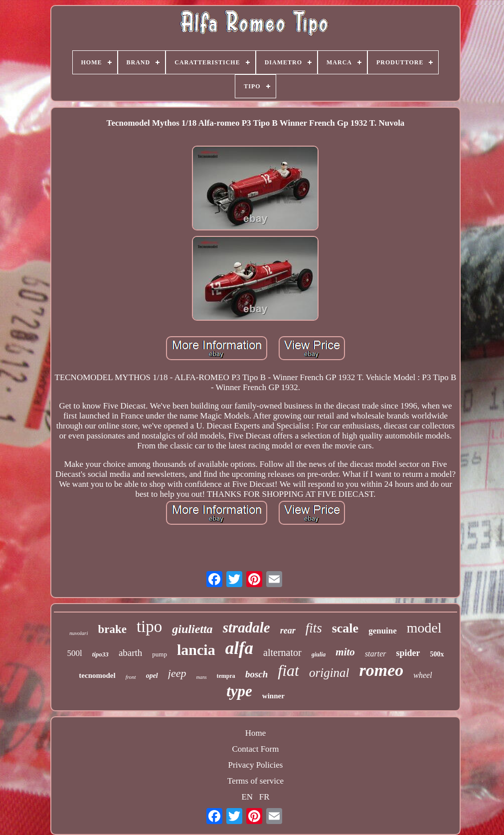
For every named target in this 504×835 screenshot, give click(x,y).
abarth (130, 653)
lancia (196, 650)
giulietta (192, 629)
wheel (422, 675)
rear (288, 630)
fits (314, 628)
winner (273, 696)
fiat (288, 670)
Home (256, 733)
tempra (226, 676)
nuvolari (79, 633)
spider (408, 653)
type (239, 691)
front (131, 677)
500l (74, 653)
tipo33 (100, 654)
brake (112, 629)
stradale (247, 627)
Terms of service (255, 781)
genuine (383, 631)
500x (437, 654)
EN (247, 797)
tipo (149, 626)
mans (201, 677)
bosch (256, 674)
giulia (319, 654)
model (424, 628)
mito (345, 652)
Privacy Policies (255, 765)
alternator (282, 652)
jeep (177, 673)
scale (345, 628)
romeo (382, 670)
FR (264, 797)
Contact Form (256, 749)
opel (152, 676)
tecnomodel (97, 675)
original (329, 673)
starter (376, 654)
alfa (239, 648)
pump (160, 654)
